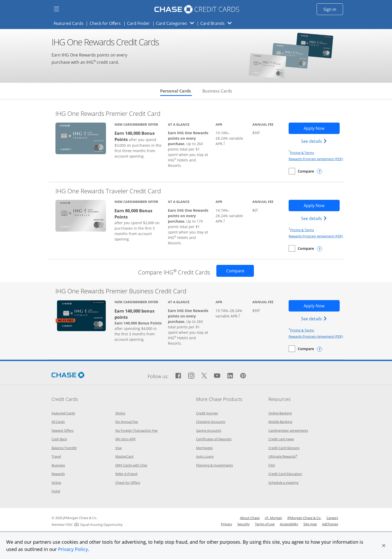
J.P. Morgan (273, 518)
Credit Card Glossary (284, 448)
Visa (118, 448)
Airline (56, 483)
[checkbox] (301, 171)
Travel (56, 456)
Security (244, 524)
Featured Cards (70, 23)
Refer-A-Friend (126, 474)
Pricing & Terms (302, 153)
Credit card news (281, 439)
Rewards (58, 474)
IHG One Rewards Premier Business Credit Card (121, 291)
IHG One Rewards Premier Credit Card (108, 113)
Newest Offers (63, 430)
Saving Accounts (209, 430)
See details (315, 141)
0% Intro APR (125, 439)
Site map (310, 524)
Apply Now (322, 128)
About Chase (250, 518)
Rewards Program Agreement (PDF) (316, 159)
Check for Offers (107, 23)
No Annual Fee (127, 422)
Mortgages (204, 448)
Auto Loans (205, 456)
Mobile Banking (280, 422)
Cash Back (59, 439)
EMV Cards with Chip (131, 465)
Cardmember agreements (288, 430)
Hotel (56, 491)
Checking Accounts (211, 422)
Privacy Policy (73, 549)
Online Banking (280, 413)
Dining (120, 413)
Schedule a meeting (283, 483)
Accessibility (289, 524)
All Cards (58, 422)
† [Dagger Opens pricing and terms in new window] (224, 143)
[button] (384, 546)
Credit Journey (207, 413)
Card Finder (140, 23)
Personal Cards (176, 91)
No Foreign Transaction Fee (136, 430)
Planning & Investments (215, 465)
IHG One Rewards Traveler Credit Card (108, 191)
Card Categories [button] (177, 23)
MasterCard (124, 456)
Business (58, 465)
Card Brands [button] (218, 23)
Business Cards (217, 91)
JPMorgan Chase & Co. (304, 518)
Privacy (227, 524)
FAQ (272, 465)
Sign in (333, 9)
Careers (332, 518)
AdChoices (330, 524)
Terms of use (265, 524)
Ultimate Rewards (283, 456)
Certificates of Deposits (214, 439)
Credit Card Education (285, 474)
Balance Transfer (64, 448)
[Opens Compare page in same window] (235, 271)
